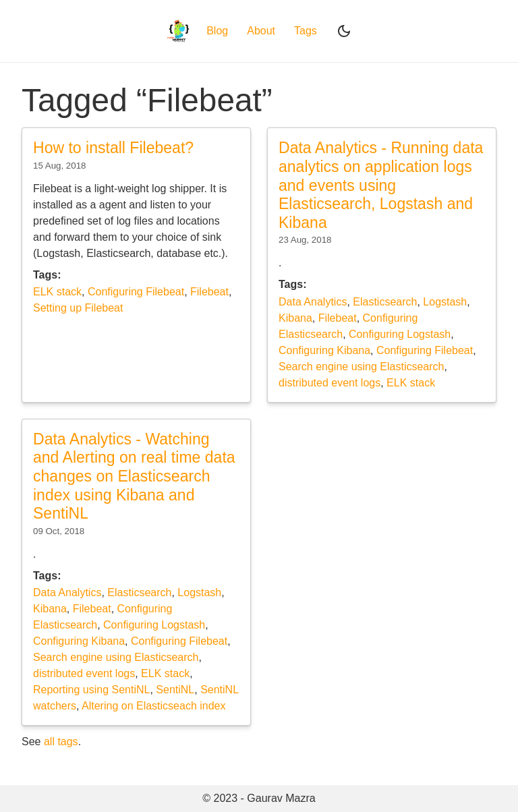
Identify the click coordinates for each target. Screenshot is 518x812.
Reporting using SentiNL (91, 690)
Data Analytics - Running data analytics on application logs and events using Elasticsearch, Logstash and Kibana (381, 185)
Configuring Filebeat (136, 292)
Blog (217, 31)
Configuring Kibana (324, 350)
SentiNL (175, 690)
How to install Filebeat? (113, 148)
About (261, 31)
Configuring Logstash (400, 334)
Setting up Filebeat (78, 308)
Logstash (445, 302)
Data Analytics (313, 302)
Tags (306, 31)
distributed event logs (329, 383)
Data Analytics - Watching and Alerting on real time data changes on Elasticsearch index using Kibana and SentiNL (134, 476)
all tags (61, 742)
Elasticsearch (385, 302)
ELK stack (57, 292)
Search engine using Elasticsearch (361, 367)
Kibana (295, 318)
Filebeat (209, 292)
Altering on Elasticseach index (153, 706)
